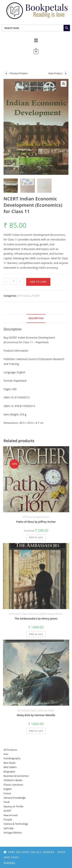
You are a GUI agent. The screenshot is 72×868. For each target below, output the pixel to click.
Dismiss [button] (9, 862)
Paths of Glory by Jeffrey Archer (36, 522)
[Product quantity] (14, 281)
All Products (24, 296)
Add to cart (38, 282)
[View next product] (66, 73)
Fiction (46, 517)
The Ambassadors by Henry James (36, 618)
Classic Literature (30, 614)
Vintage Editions (55, 614)
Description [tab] (36, 318)
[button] (36, 40)
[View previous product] (6, 73)
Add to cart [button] (36, 537)
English (39, 517)
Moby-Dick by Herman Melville (36, 715)
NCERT (36, 296)
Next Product (55, 73)
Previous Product (19, 73)
